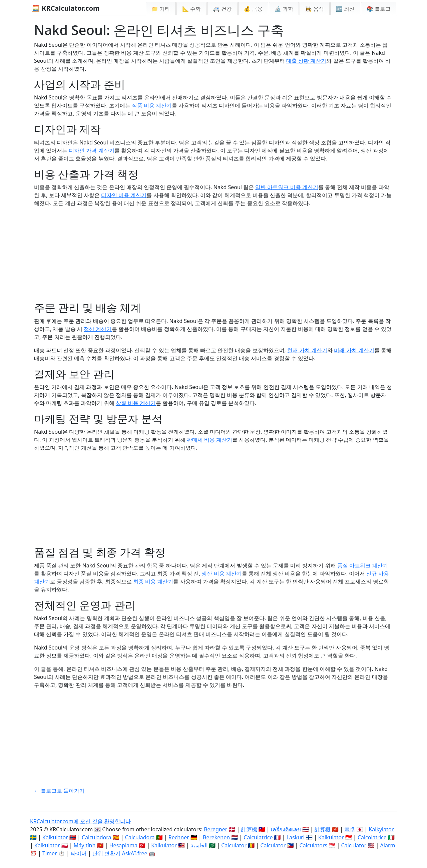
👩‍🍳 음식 (315, 9)
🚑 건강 (222, 9)
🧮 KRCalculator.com (66, 8)
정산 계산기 (98, 329)
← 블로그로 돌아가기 (59, 791)
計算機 (249, 829)
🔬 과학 (284, 9)
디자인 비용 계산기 (124, 195)
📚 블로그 (379, 9)
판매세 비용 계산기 (209, 440)
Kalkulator (55, 837)
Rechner (179, 837)
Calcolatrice (372, 837)
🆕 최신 (345, 9)
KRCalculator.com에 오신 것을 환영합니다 (80, 821)
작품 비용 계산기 (152, 105)
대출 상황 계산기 (306, 61)
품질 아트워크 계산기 (363, 565)
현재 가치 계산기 (307, 350)
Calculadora (97, 837)
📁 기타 (161, 9)
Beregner (216, 829)
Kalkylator (381, 829)
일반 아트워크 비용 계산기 (287, 187)
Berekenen (216, 837)
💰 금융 (253, 9)
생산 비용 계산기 (222, 573)
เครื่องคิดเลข (286, 829)
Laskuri (296, 837)
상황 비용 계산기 (136, 403)
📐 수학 (191, 9)
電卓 (350, 829)
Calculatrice (258, 837)
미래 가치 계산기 (354, 350)
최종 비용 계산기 (153, 581)
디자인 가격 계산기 (91, 150)
